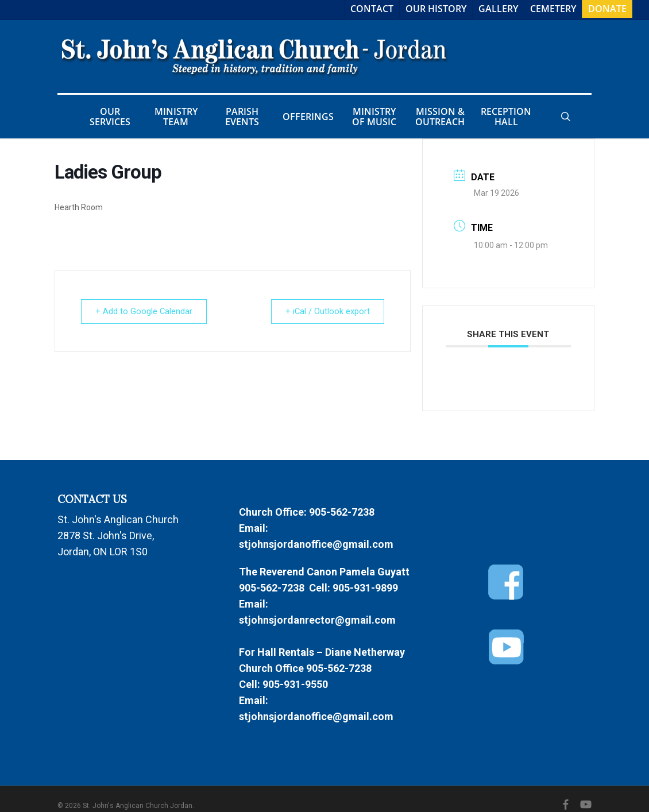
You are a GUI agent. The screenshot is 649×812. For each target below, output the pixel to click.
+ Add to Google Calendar (146, 311)
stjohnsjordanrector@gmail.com (317, 620)
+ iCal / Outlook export (325, 311)
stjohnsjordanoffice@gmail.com (316, 544)
